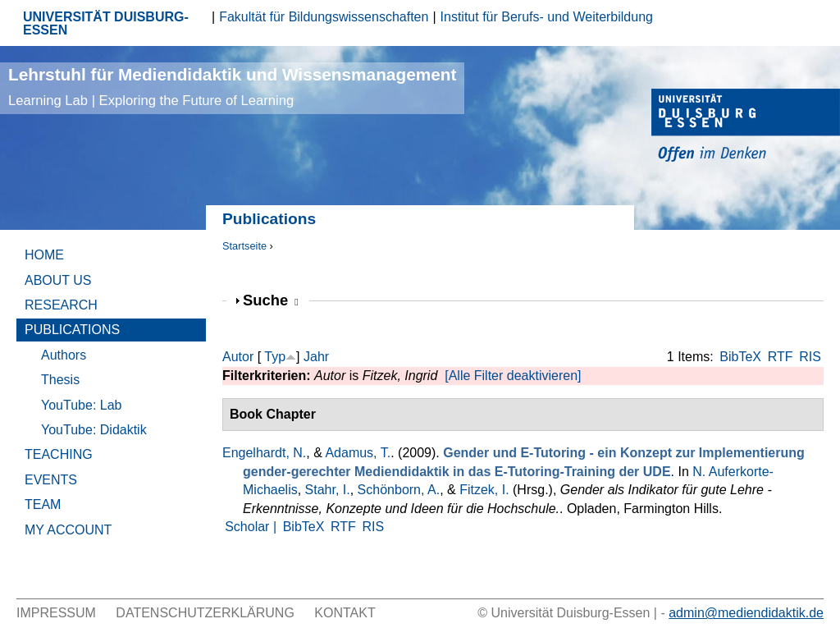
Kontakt (345, 613)
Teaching (59, 454)
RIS (810, 357)
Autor (238, 357)
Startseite (244, 246)
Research (61, 305)
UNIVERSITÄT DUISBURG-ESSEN (106, 23)
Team (43, 504)
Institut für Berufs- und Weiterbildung (547, 17)
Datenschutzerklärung (205, 613)
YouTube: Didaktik (94, 430)
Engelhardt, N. (264, 453)
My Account (68, 530)
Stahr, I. (328, 490)
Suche (271, 300)
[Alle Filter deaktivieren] (513, 376)
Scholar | (252, 527)
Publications (72, 330)
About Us (58, 280)
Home (44, 255)
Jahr (316, 357)
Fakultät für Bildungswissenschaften (324, 17)
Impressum (56, 613)
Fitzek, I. (484, 490)
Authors (64, 355)
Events (51, 480)
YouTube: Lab (81, 405)
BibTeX (740, 357)
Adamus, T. (358, 453)
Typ (275, 357)
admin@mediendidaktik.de (746, 613)
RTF (781, 357)
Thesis (60, 380)
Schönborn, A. (399, 490)
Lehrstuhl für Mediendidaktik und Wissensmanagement (232, 87)
